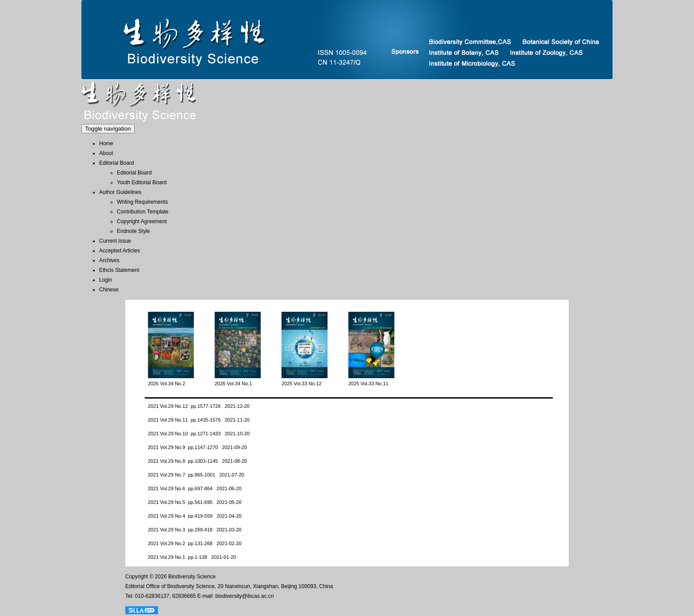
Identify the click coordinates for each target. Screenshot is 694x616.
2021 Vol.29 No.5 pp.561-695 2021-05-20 (195, 502)
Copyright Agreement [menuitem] (142, 221)
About (106, 153)
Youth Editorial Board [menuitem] (142, 182)
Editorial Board (117, 163)
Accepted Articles (120, 251)
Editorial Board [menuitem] (134, 173)
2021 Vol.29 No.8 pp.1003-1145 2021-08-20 (197, 461)
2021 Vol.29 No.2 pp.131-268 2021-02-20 (195, 543)
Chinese (109, 290)
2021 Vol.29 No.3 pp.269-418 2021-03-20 (195, 530)
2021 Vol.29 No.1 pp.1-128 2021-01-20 (192, 557)
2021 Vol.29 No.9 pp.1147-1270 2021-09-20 (197, 447)
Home (106, 143)
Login (106, 280)
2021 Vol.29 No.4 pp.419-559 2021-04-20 (195, 516)
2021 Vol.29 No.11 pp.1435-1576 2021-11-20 (199, 420)
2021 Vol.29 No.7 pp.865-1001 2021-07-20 (196, 475)
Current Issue (115, 241)
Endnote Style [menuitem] (133, 231)
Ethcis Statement (119, 270)
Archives (109, 260)
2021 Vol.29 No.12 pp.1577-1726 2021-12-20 (199, 406)
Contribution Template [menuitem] (143, 212)
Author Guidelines (120, 192)
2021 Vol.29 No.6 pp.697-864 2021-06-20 (195, 488)
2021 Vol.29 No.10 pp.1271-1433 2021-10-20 (199, 434)
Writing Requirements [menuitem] (142, 202)
